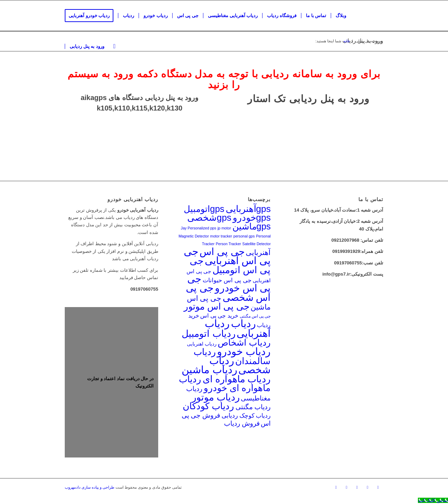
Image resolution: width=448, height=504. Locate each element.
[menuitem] (91, 16)
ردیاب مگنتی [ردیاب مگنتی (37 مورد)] (253, 407)
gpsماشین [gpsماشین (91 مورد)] (252, 226)
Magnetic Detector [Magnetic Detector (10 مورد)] (194, 236)
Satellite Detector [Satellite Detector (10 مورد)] (256, 244)
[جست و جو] (114, 47)
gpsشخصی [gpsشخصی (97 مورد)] (209, 218)
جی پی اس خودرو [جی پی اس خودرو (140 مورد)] (229, 283)
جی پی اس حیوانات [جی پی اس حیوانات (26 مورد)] (227, 280)
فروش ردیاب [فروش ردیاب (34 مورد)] (242, 423)
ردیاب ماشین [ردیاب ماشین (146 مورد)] (209, 370)
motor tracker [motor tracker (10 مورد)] (221, 236)
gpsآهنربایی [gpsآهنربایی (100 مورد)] (248, 209)
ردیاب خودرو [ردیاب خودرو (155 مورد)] (244, 352)
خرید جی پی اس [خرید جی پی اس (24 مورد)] (219, 315)
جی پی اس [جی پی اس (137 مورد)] (222, 251)
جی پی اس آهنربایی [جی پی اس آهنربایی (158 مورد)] (227, 256)
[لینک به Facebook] (336, 487)
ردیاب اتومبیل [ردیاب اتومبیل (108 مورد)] (208, 334)
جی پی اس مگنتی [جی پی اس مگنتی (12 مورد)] (255, 316)
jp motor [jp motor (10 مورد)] (224, 228)
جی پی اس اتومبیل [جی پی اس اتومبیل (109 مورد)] (230, 265)
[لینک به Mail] (367, 487)
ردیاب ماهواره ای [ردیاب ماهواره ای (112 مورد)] (237, 379)
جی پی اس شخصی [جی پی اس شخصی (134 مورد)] (228, 293)
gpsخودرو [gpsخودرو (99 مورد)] (252, 218)
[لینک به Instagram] (378, 487)
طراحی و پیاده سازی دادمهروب (90, 487)
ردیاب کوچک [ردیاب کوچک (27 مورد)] (255, 416)
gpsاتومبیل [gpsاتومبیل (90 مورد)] (204, 209)
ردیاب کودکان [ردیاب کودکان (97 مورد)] (208, 406)
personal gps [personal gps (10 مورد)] (244, 236)
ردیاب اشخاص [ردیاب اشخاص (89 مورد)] (244, 342)
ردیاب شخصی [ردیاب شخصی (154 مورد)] (240, 365)
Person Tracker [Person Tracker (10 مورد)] (228, 244)
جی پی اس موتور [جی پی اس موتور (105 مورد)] (217, 306)
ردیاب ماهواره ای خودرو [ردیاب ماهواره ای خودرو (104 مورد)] (225, 384)
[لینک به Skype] (357, 487)
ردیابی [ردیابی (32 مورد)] (230, 415)
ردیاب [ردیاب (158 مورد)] (243, 324)
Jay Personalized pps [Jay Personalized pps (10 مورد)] (199, 228)
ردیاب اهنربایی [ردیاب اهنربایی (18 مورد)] (202, 344)
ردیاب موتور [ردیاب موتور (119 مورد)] (216, 397)
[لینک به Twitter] (346, 487)
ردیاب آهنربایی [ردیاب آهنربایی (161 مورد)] (238, 328)
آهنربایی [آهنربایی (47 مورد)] (258, 252)
